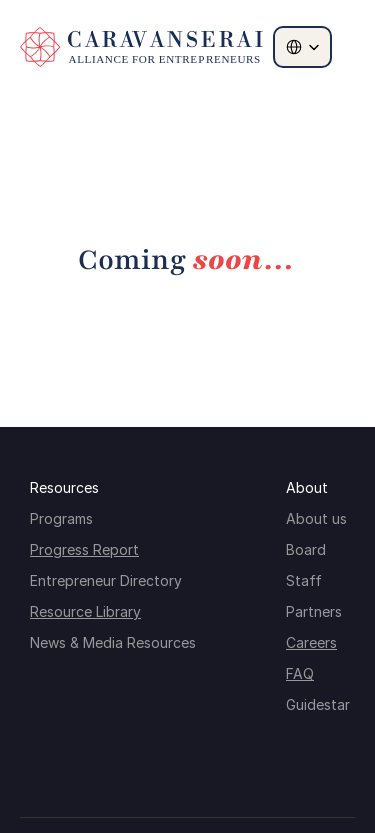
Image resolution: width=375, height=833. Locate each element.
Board (306, 549)
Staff (304, 580)
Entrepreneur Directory (106, 580)
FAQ (300, 673)
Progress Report (84, 549)
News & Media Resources (113, 642)
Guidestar (318, 704)
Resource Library (85, 611)
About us (316, 518)
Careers (311, 642)
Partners (314, 611)
